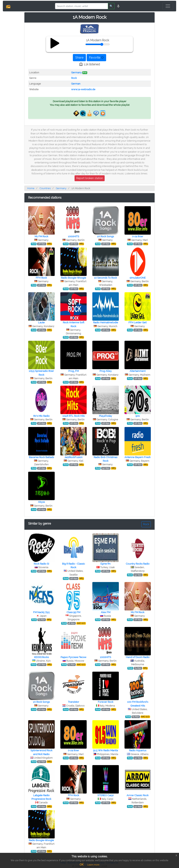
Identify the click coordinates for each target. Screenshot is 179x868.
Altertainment (138, 371)
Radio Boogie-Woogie (74, 278)
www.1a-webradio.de (83, 89)
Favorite (96, 58)
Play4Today (105, 416)
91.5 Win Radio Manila (105, 750)
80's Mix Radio (41, 416)
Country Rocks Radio (138, 564)
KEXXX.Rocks (41, 657)
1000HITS (74, 236)
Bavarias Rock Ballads (41, 457)
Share (79, 58)
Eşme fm (105, 564)
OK (82, 865)
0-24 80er (138, 236)
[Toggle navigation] (168, 6)
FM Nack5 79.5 (41, 612)
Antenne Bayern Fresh (138, 457)
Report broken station (90, 178)
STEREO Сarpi (105, 795)
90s (138, 416)
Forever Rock (106, 702)
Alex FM (106, 612)
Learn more (93, 865)
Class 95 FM (73, 612)
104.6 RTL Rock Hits (74, 416)
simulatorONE (138, 278)
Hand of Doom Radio (138, 657)
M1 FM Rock (41, 236)
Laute (41, 322)
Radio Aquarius (138, 750)
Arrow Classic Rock (138, 795)
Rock (74, 78)
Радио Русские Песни (73, 657)
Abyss (41, 502)
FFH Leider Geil (138, 322)
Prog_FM (74, 371)
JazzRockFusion (73, 457)
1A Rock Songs (105, 236)
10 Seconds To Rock (105, 278)
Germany (76, 72)
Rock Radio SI (41, 564)
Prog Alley (106, 371)
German (76, 84)
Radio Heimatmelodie (106, 322)
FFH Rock (41, 278)
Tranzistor (74, 702)
